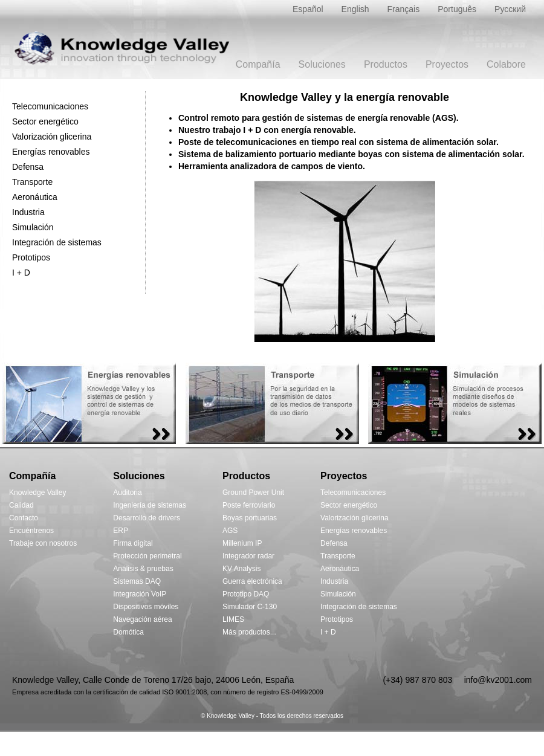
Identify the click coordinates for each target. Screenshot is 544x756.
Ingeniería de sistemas (150, 505)
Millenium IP (242, 543)
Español (308, 9)
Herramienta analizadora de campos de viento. (272, 166)
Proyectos (447, 64)
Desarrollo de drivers (147, 518)
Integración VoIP (140, 594)
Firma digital (133, 543)
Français (404, 9)
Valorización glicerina (52, 137)
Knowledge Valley (38, 493)
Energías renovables (51, 152)
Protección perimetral (147, 556)
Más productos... (249, 632)
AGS (230, 531)
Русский (510, 9)
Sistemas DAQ (137, 581)
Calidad (21, 505)
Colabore (506, 64)
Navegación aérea (142, 619)
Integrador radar (248, 556)
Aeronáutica (35, 197)
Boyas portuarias (250, 518)
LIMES (233, 619)
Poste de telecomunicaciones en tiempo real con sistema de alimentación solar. (338, 142)
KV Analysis (241, 569)
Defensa (28, 167)
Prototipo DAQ (246, 594)
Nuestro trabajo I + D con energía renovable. (267, 130)
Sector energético (45, 121)
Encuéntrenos (31, 531)
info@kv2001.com (498, 680)
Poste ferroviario (249, 505)
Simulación (33, 227)
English (355, 9)
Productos (386, 64)
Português (457, 9)
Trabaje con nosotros (43, 543)
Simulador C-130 (250, 607)
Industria (28, 212)
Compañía (258, 64)
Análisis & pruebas (143, 569)
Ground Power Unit (253, 493)
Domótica (128, 632)
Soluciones (322, 64)
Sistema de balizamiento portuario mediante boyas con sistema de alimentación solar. (351, 154)
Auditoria (127, 493)
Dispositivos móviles (146, 607)
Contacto (24, 518)
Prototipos (31, 257)
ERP (121, 531)
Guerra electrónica (252, 581)
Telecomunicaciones (50, 106)
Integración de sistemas (57, 242)
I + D (21, 273)
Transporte (32, 182)
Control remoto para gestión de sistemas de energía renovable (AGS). (319, 118)
